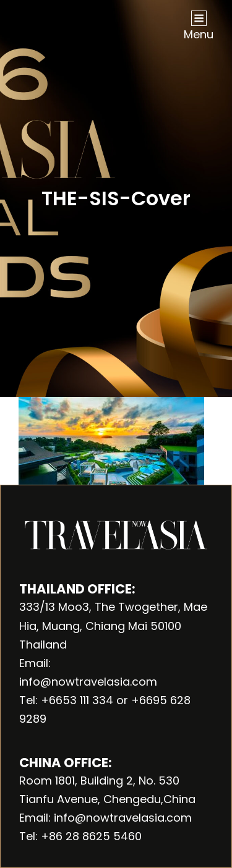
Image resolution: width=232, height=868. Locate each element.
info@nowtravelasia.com (88, 682)
